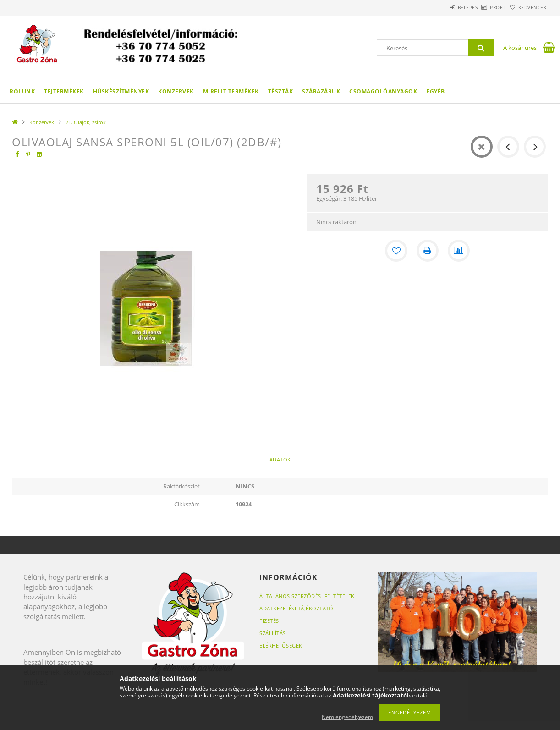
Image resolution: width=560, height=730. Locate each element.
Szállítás (273, 633)
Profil (483, 7)
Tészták (281, 91)
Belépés (442, 7)
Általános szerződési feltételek (307, 596)
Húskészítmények (121, 91)
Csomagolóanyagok (383, 91)
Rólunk (22, 91)
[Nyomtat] (428, 251)
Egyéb (436, 91)
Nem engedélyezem (347, 717)
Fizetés (269, 621)
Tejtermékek (64, 91)
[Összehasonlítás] (459, 251)
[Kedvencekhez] (396, 251)
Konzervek (176, 91)
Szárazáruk (321, 91)
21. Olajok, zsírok (86, 122)
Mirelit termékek (231, 91)
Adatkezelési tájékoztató (296, 608)
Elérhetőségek (281, 645)
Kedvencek (527, 7)
